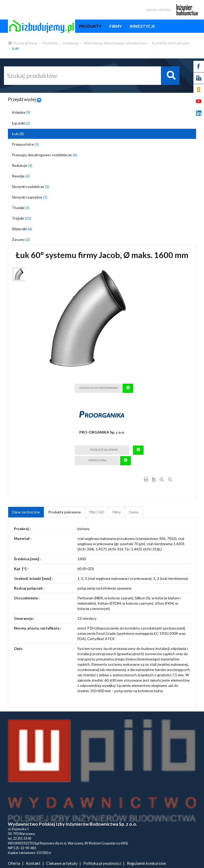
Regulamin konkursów (146, 863)
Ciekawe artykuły (62, 863)
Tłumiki (21, 208)
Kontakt (33, 863)
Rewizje (21, 176)
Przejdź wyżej (25, 99)
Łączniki (21, 123)
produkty (90, 26)
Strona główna (23, 43)
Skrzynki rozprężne (30, 197)
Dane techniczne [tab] (26, 512)
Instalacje (71, 43)
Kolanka (21, 112)
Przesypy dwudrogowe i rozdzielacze (44, 155)
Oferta (14, 863)
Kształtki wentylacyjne (171, 43)
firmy (116, 26)
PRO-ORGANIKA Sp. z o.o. (102, 432)
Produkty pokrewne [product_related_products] (64, 512)
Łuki (16, 48)
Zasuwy (21, 239)
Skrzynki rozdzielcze (31, 187)
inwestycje (142, 26)
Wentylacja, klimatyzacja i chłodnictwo (115, 43)
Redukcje (22, 165)
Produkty (50, 43)
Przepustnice (25, 144)
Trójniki (22, 218)
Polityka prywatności (102, 863)
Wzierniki (22, 229)
